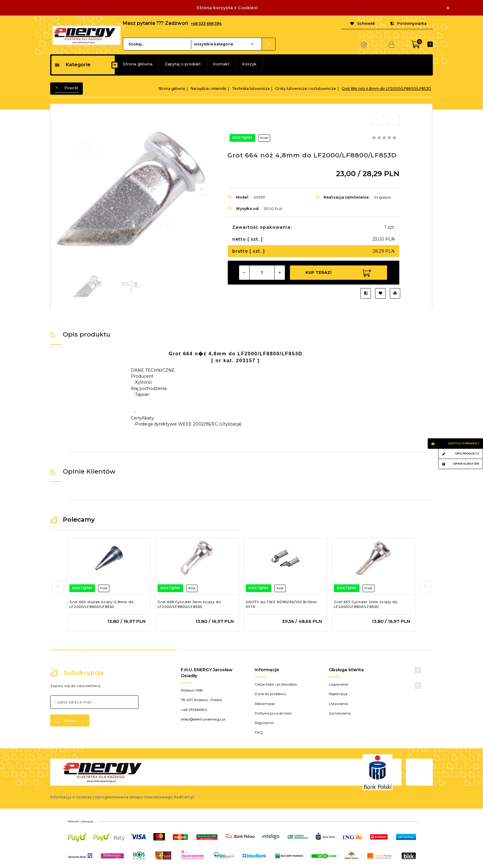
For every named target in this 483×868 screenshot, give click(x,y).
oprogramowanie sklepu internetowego (134, 797)
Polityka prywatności (273, 713)
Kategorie (72, 65)
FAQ (259, 732)
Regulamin (264, 723)
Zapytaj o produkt (183, 64)
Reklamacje (265, 704)
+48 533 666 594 (206, 23)
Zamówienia (340, 713)
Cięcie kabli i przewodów (276, 684)
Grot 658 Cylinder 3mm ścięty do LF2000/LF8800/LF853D (189, 604)
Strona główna (138, 64)
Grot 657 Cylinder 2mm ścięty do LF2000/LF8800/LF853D (366, 604)
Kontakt (221, 64)
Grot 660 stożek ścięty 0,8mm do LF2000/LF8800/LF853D (101, 604)
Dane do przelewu (270, 694)
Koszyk (249, 64)
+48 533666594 (194, 710)
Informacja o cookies (71, 797)
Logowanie (338, 684)
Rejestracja (338, 694)
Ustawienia (338, 704)
